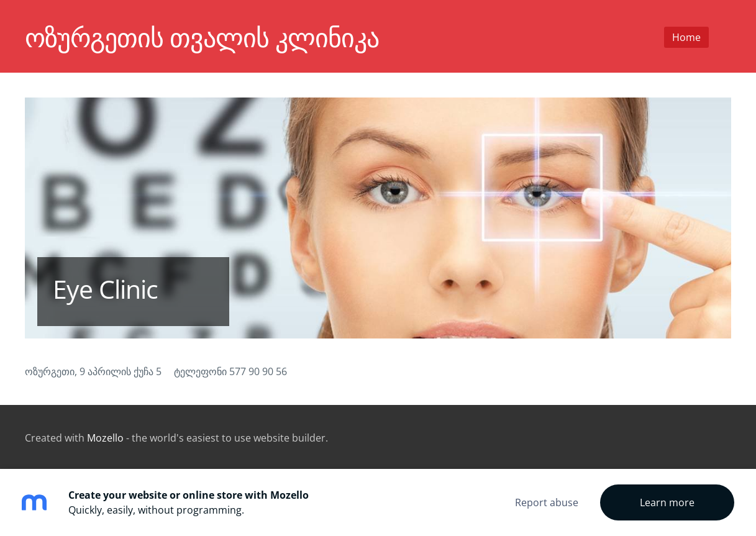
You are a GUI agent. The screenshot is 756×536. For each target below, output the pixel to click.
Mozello (105, 438)
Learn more (667, 502)
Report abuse (547, 502)
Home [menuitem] (686, 37)
